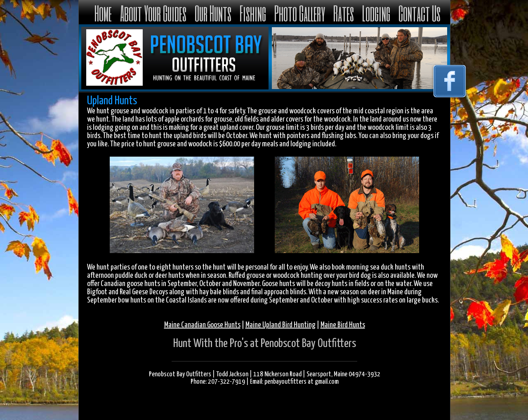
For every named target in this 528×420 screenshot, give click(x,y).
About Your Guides (153, 13)
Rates (344, 13)
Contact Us (420, 13)
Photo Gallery (300, 13)
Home (103, 13)
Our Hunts (213, 13)
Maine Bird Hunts (343, 325)
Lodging (376, 13)
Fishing (253, 13)
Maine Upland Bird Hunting (280, 325)
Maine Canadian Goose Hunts (202, 325)
